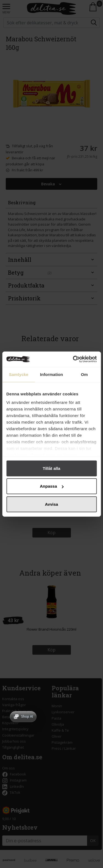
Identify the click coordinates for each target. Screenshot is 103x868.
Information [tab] (52, 374)
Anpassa (52, 486)
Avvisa (52, 504)
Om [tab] (84, 374)
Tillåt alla (52, 468)
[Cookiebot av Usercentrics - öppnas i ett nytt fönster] (73, 359)
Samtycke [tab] (19, 374)
